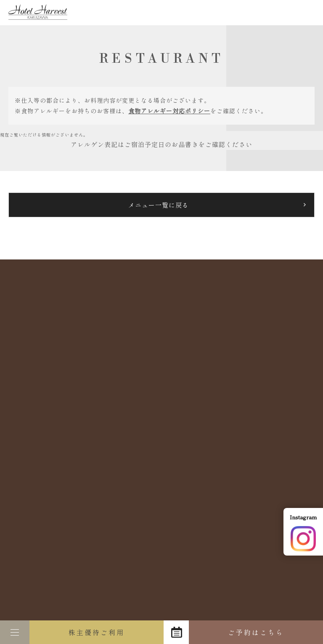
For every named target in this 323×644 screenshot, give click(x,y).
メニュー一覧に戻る (159, 205)
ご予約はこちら (256, 632)
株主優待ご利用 (97, 632)
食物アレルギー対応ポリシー (169, 111)
